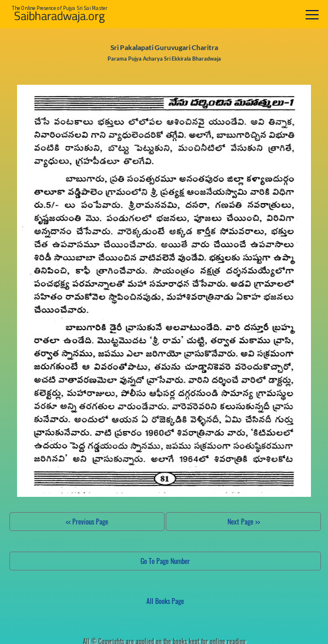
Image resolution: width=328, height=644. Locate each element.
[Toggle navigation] (312, 14)
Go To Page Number (165, 561)
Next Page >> (244, 521)
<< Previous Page (87, 521)
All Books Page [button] (165, 601)
